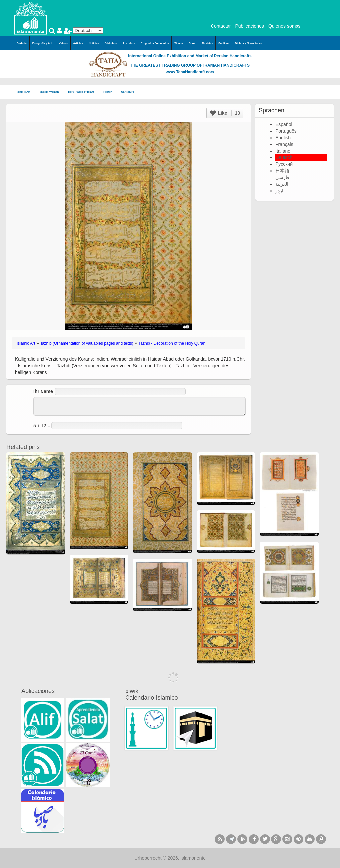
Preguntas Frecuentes (155, 43)
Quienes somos (284, 26)
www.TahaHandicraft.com (190, 72)
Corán (192, 43)
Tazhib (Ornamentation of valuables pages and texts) (87, 343)
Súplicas (224, 43)
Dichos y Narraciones (249, 43)
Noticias (94, 43)
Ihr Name (43, 391)
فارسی (282, 177)
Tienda (179, 43)
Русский (284, 164)
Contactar (221, 26)
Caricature (127, 92)
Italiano (283, 151)
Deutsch (284, 157)
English (283, 138)
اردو (279, 191)
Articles (78, 43)
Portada (22, 43)
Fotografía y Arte (43, 43)
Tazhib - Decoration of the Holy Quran (172, 343)
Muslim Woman (51, 92)
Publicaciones (249, 26)
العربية (282, 184)
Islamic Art (25, 92)
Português (286, 131)
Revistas (207, 43)
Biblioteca (111, 43)
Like (225, 113)
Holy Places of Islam (83, 92)
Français (284, 144)
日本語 (282, 171)
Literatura (129, 43)
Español (284, 124)
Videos (63, 43)
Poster (109, 92)
